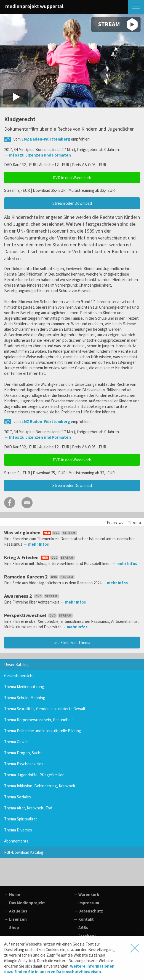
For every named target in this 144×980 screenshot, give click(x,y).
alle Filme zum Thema (72, 643)
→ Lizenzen (15, 919)
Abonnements (16, 841)
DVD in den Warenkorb (72, 178)
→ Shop (12, 927)
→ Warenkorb (86, 894)
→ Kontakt (84, 919)
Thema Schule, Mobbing (25, 698)
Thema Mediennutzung (24, 687)
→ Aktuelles (16, 911)
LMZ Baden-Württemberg (46, 139)
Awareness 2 (32, 596)
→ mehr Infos (36, 544)
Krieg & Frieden (40, 557)
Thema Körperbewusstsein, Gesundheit (39, 720)
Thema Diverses (18, 830)
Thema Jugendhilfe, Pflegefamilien (34, 775)
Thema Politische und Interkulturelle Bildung (43, 731)
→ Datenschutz (88, 911)
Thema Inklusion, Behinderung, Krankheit (40, 786)
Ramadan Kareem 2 (40, 577)
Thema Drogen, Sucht (23, 753)
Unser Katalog (16, 665)
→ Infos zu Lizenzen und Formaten (38, 155)
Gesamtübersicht (19, 676)
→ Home (12, 894)
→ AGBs (81, 927)
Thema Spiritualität (21, 819)
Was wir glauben (41, 533)
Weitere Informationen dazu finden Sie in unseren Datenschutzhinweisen (59, 969)
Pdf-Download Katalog (24, 852)
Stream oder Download (72, 203)
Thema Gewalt (17, 742)
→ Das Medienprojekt (25, 903)
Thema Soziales (18, 797)
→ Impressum (86, 903)
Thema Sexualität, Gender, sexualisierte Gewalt (45, 709)
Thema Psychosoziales (24, 764)
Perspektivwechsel (39, 615)
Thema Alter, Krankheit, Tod (28, 808)
